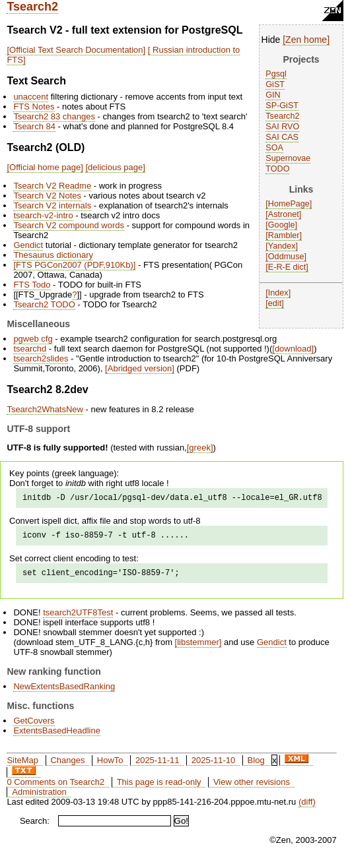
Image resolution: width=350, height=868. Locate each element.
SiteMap (22, 766)
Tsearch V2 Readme (52, 186)
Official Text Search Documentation (76, 50)
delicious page (115, 167)
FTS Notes (34, 107)
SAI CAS (282, 137)
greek (200, 448)
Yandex (282, 246)
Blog (256, 766)
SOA (274, 148)
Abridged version (140, 368)
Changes (67, 766)
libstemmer (198, 648)
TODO (277, 169)
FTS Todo (32, 285)
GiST (275, 84)
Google (282, 225)
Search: (35, 827)
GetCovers (34, 727)
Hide (271, 40)
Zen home (306, 40)
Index (278, 293)
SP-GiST (282, 106)
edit (275, 303)
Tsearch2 (32, 7)
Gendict (28, 245)
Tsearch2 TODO (44, 304)
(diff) (307, 808)
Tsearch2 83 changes (54, 116)
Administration (39, 798)
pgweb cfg (33, 339)
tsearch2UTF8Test (78, 618)
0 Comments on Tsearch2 (55, 788)
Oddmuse (286, 257)
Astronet (284, 214)
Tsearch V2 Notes (47, 196)
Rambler (284, 235)
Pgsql (276, 74)
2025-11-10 (214, 766)
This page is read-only (159, 788)
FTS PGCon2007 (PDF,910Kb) (75, 265)
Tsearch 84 (34, 126)
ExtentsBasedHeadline (57, 736)
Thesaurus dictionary (53, 255)
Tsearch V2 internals (52, 205)
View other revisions (252, 788)
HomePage (289, 204)
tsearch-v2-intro (43, 215)
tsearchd (30, 349)
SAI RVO (282, 127)
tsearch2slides (41, 358)
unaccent (31, 97)
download (293, 349)
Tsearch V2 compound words (69, 225)
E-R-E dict (287, 267)
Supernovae (288, 158)
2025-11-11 (157, 766)
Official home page (45, 167)
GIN (273, 95)
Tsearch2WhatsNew (45, 409)
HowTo (110, 766)
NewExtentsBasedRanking (64, 692)
